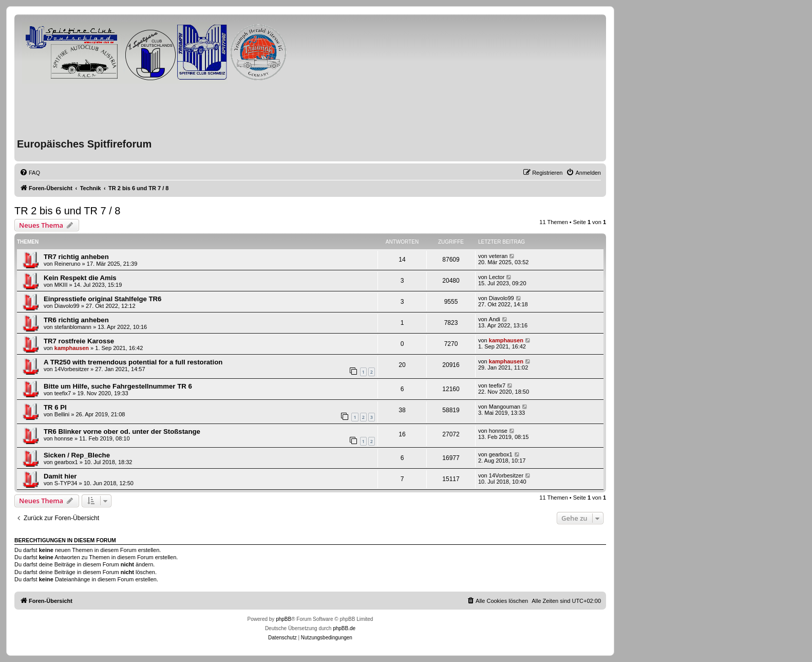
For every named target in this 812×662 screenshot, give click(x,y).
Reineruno (68, 264)
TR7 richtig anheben (76, 257)
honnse (64, 438)
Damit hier (60, 476)
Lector (497, 277)
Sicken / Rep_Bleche (77, 455)
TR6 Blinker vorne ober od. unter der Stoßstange (122, 431)
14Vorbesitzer (72, 369)
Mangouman (505, 407)
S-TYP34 (66, 483)
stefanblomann (73, 327)
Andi (495, 319)
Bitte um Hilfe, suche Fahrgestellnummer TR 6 (118, 386)
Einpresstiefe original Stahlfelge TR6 (102, 299)
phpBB (284, 619)
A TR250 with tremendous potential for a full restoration (133, 362)
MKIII (61, 285)
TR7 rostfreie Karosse (79, 341)
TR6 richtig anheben (76, 320)
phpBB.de (344, 628)
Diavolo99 (67, 306)
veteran (498, 256)
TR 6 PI (55, 407)
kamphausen (72, 348)
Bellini (62, 414)
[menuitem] (30, 173)
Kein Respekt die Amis (80, 278)
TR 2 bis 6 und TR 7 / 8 (67, 211)
